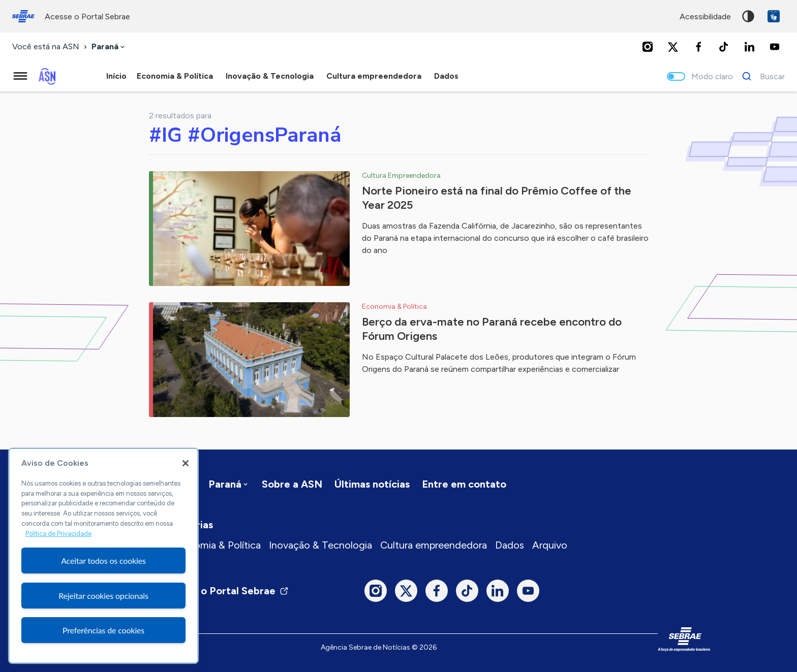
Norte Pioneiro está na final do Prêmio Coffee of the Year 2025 (497, 198)
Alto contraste (748, 16)
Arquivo (550, 545)
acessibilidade (705, 17)
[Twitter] (673, 47)
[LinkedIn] (749, 47)
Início (116, 76)
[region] (103, 556)
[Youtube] (775, 47)
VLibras (774, 16)
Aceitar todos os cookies (103, 561)
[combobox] (109, 47)
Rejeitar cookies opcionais (103, 596)
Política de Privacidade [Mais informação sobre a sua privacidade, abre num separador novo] (58, 534)
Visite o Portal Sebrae (230, 591)
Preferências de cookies (103, 630)
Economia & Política (216, 545)
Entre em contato (464, 484)
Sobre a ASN (292, 484)
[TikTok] (724, 47)
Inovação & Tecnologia (320, 545)
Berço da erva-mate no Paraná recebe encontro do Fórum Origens (492, 329)
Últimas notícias (372, 484)
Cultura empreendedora (434, 545)
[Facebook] (698, 47)
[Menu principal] (20, 76)
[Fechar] (186, 463)
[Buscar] (761, 76)
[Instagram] (648, 47)
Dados (510, 545)
